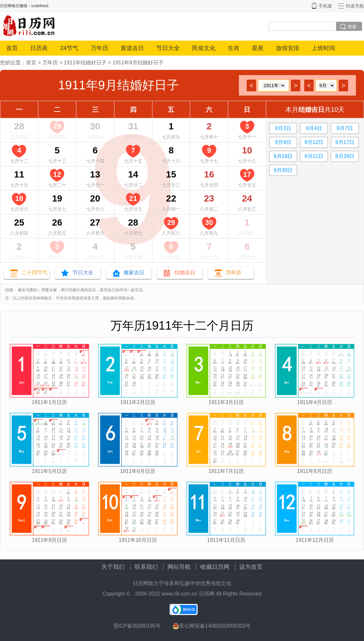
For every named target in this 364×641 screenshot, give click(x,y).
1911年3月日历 (226, 402)
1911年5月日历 (50, 471)
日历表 (39, 48)
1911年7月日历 (226, 471)
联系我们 (146, 567)
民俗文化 (204, 48)
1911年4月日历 (315, 402)
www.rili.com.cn (179, 594)
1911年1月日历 (50, 402)
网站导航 (179, 567)
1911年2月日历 (138, 402)
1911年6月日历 (138, 471)
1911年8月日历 (315, 471)
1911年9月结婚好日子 (138, 63)
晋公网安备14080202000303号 (212, 626)
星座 (258, 48)
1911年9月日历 (50, 540)
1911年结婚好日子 (85, 63)
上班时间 (323, 48)
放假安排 (288, 48)
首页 (12, 48)
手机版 (325, 6)
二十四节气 (34, 273)
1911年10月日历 (138, 540)
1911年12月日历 (314, 540)
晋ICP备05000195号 (137, 626)
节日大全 (168, 48)
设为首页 (251, 567)
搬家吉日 (134, 273)
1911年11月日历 (226, 540)
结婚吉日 (185, 273)
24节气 (69, 48)
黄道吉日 (132, 48)
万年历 (99, 48)
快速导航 (355, 6)
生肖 (234, 48)
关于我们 (113, 567)
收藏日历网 (215, 567)
